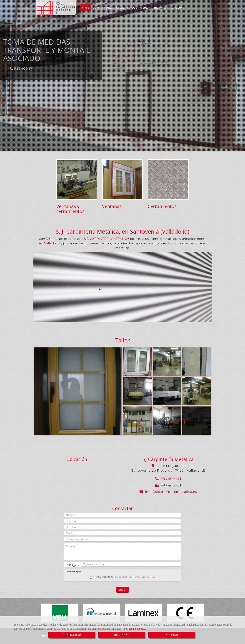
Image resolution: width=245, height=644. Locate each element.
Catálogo (122, 8)
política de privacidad (146, 577)
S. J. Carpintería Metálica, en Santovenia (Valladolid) (123, 232)
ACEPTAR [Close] (172, 635)
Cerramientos (162, 206)
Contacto (177, 8)
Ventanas (112, 206)
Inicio (86, 8)
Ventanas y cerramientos (70, 209)
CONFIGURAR (72, 635)
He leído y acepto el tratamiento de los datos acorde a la (122, 577)
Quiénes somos (103, 8)
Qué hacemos (141, 8)
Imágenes (160, 8)
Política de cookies (135, 629)
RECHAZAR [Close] (122, 635)
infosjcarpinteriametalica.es (171, 492)
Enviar (122, 590)
